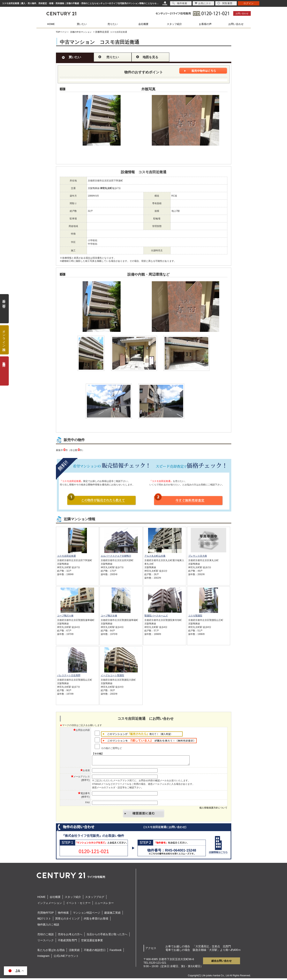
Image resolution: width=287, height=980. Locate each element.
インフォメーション (50, 905)
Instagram (43, 958)
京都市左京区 (102, 32)
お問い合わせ (242, 13)
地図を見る (150, 57)
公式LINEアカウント (66, 958)
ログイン (249, 3)
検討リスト (44, 920)
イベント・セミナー (78, 905)
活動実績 (74, 952)
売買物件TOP (46, 914)
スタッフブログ (95, 899)
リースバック (46, 942)
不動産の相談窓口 (95, 952)
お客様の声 (205, 24)
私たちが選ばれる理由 (51, 952)
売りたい (113, 24)
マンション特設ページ (87, 914)
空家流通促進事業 (92, 942)
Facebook (116, 952)
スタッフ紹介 (174, 24)
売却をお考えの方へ (70, 936)
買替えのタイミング (67, 920)
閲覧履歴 (225, 3)
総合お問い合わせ (222, 963)
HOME (51, 24)
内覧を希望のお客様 (96, 920)
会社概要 (143, 24)
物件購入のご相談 (48, 926)
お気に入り (203, 3)
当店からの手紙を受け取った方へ (107, 936)
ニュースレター (104, 905)
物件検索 (63, 914)
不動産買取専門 (67, 942)
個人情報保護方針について (213, 809)
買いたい (82, 24)
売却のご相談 (46, 936)
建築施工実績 (112, 914)
